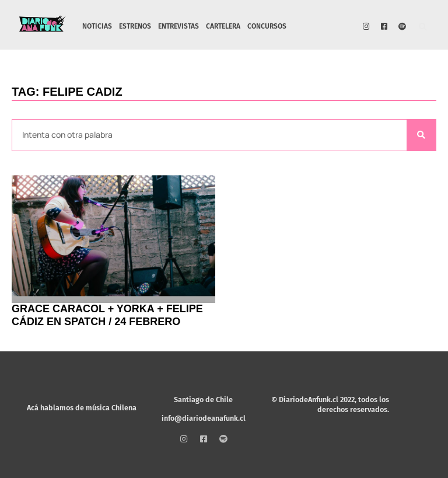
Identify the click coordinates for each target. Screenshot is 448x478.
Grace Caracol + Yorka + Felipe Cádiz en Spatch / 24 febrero (107, 315)
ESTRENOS (135, 26)
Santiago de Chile (203, 400)
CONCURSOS (267, 26)
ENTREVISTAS (178, 26)
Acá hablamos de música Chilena (82, 408)
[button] (423, 28)
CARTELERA (223, 26)
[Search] (421, 135)
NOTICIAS (97, 26)
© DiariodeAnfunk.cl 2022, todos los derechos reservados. (330, 404)
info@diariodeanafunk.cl (204, 418)
